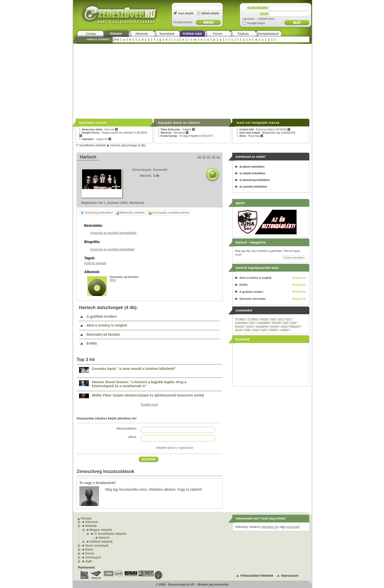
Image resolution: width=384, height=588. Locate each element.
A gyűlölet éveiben (102, 317)
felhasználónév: (127, 429)
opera (284, 326)
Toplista (243, 34)
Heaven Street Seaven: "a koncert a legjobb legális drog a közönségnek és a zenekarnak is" (139, 384)
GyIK (89, 561)
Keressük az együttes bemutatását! (113, 233)
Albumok (142, 34)
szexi (256, 329)
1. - (99, 130)
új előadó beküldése (252, 173)
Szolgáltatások (268, 34)
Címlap (91, 34)
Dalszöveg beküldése (97, 213)
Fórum (218, 34)
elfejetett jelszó (166, 448)
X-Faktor (240, 319)
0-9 (117, 40)
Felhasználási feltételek (257, 576)
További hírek (149, 405)
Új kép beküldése (294, 258)
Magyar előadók (101, 530)
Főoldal (86, 519)
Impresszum (290, 576)
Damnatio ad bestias (124, 277)
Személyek (167, 34)
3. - (95, 139)
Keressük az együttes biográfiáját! (113, 249)
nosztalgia (241, 322)
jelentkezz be (270, 527)
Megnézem (299, 278)
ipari (273, 319)
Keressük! (160, 170)
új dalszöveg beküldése (255, 180)
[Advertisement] (192, 81)
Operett (276, 322)
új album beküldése (252, 167)
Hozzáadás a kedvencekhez (168, 213)
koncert (239, 326)
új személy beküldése (253, 187)
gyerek (264, 319)
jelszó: (133, 437)
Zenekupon (93, 557)
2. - (173, 133)
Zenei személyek (97, 546)
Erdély (92, 343)
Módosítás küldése (130, 213)
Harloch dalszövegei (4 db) (128, 145)
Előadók (116, 34)
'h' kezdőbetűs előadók (91, 145)
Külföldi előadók (101, 542)
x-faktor (273, 329)
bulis (248, 329)
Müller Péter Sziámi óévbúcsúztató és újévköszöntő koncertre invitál (148, 395)
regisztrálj (292, 527)
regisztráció (186, 448)
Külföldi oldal (192, 34)
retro (281, 319)
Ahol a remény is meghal (107, 325)
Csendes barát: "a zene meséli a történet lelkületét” (134, 369)
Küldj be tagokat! (95, 263)
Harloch (104, 538)
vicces (250, 326)
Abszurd (295, 326)
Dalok (89, 550)
